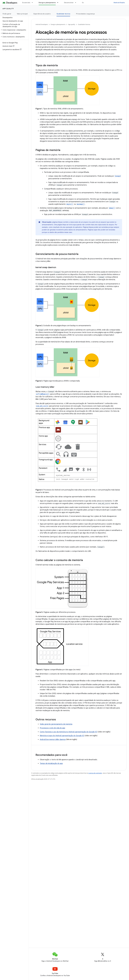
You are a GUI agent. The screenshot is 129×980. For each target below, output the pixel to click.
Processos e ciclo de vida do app (52, 728)
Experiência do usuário (42, 14)
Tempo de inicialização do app (51, 763)
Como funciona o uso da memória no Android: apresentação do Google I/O (68, 732)
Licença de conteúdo (95, 773)
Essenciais (26, 3)
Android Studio (119, 3)
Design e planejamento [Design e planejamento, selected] (47, 3)
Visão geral (7, 14)
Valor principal (22, 14)
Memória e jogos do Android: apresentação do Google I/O (62, 736)
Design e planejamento (58, 24)
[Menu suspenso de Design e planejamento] (59, 3)
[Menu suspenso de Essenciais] (33, 3)
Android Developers (42, 24)
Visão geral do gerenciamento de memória (56, 724)
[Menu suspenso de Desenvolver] (77, 3)
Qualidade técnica (84, 24)
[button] (14, 30)
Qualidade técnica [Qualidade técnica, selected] (63, 14)
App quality (8, 9)
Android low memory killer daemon (53, 740)
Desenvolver (69, 3)
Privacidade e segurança (85, 14)
